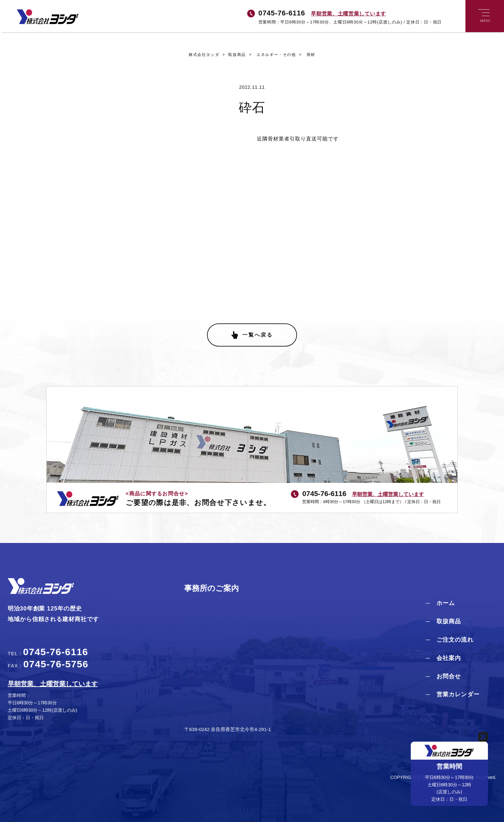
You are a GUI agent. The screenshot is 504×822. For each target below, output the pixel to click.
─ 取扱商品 (443, 621)
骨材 (306, 55)
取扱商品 (233, 55)
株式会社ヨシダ (204, 55)
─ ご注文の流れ (449, 640)
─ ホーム (440, 603)
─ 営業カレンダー (453, 694)
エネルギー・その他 (271, 55)
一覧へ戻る (258, 335)
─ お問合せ (443, 676)
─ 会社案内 (443, 658)
